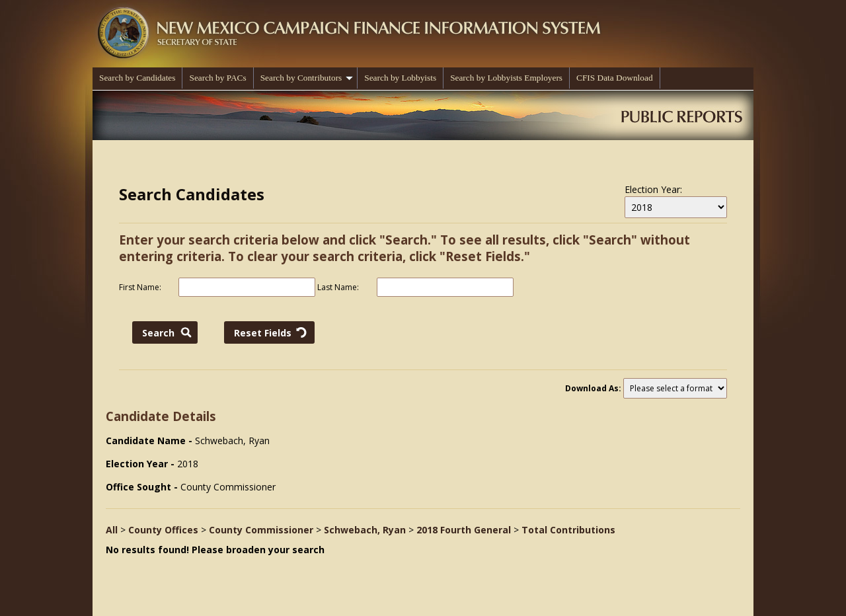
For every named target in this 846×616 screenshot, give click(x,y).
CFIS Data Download (615, 78)
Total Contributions (568, 530)
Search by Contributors (307, 78)
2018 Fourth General (464, 530)
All (112, 530)
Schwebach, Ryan (365, 530)
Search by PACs (217, 78)
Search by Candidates (137, 78)
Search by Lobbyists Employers (506, 78)
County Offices (163, 530)
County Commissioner (261, 530)
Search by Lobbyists (400, 78)
